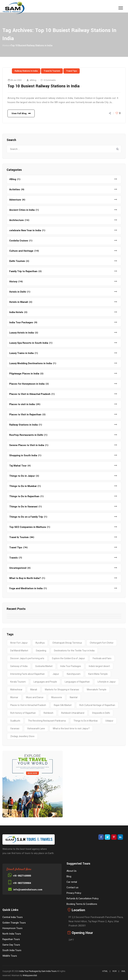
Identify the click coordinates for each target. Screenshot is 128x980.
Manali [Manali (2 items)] (34, 690)
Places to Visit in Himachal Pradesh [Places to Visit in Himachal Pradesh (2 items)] (28, 705)
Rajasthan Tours (11, 939)
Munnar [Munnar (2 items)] (14, 697)
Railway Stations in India (26, 71)
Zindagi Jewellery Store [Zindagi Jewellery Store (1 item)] (22, 736)
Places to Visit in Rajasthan (25, 415)
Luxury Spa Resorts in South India (29, 343)
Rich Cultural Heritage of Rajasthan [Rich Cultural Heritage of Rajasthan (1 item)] (97, 705)
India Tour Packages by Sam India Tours (38, 971)
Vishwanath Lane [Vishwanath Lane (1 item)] (36, 729)
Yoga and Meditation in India (26, 588)
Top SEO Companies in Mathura (28, 527)
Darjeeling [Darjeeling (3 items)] (41, 651)
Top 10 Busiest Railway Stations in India (44, 86)
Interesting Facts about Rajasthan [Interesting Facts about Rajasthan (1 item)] (27, 674)
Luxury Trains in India (21, 353)
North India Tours (12, 934)
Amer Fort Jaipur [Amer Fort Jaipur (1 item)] (19, 643)
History (13, 282)
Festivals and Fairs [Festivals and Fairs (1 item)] (102, 658)
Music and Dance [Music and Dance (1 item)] (35, 697)
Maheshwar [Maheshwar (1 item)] (16, 690)
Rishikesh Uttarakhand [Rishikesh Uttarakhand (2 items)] (73, 713)
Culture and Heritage (21, 251)
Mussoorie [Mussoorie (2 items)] (57, 697)
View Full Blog (19, 113)
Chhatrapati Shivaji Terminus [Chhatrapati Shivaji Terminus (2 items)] (67, 643)
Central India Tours (13, 917)
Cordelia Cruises (19, 241)
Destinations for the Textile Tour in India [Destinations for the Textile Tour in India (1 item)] (74, 651)
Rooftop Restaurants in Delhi (26, 435)
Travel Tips (72, 71)
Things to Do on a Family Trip (26, 517)
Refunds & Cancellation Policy (83, 898)
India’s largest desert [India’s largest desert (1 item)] (99, 666)
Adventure (15, 200)
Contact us (72, 887)
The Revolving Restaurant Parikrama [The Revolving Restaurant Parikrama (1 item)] (47, 721)
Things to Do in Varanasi (23, 507)
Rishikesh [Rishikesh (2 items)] (48, 713)
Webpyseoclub (30, 975)
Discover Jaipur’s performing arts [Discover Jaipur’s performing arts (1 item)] (27, 658)
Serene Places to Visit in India (27, 445)
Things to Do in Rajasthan (24, 496)
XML (123, 971)
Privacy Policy (74, 893)
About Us (71, 871)
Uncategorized (18, 568)
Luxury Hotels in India (22, 333)
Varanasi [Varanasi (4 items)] (15, 729)
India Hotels (16, 312)
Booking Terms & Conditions (82, 904)
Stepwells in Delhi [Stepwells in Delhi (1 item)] (101, 713)
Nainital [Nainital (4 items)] (74, 697)
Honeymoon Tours (12, 928)
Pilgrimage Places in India (24, 374)
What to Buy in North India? (25, 578)
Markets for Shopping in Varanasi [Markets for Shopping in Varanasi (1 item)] (62, 690)
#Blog (13, 179)
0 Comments (50, 80)
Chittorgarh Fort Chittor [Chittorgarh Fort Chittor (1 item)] (102, 643)
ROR (115, 971)
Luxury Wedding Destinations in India (31, 363)
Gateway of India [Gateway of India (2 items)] (19, 666)
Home (6, 45)
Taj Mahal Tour (18, 466)
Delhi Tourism (17, 261)
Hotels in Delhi (18, 292)
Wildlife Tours (10, 956)
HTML (105, 971)
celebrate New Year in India (25, 230)
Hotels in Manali (19, 302)
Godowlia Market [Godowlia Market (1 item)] (44, 666)
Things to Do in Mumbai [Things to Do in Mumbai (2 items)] (86, 721)
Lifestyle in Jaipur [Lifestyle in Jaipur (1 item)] (107, 682)
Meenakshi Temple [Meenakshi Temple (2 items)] (97, 690)
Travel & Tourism (52, 71)
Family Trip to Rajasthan (23, 271)
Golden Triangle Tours (14, 923)
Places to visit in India (22, 404)
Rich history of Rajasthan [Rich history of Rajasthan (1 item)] (23, 713)
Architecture (17, 220)
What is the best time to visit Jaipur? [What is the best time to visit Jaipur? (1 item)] (71, 729)
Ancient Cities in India (22, 210)
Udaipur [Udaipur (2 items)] (109, 721)
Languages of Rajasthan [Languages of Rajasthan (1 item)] (77, 682)
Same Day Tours (11, 945)
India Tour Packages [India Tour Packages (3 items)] (71, 666)
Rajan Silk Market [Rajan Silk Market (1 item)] (63, 705)
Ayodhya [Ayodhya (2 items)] (40, 643)
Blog (69, 876)
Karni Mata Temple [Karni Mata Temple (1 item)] (98, 674)
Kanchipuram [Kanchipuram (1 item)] (74, 674)
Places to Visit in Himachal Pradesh (30, 394)
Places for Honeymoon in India (27, 384)
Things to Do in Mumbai (23, 486)
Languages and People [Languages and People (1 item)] (45, 682)
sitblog (33, 80)
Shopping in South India (23, 455)
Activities (15, 190)
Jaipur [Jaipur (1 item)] (56, 674)
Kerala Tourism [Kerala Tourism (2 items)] (18, 682)
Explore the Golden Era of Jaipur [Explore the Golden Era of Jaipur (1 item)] (68, 658)
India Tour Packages (21, 323)
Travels (13, 558)
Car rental (72, 882)
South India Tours (12, 950)
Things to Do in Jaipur (22, 476)
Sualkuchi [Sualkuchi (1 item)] (15, 721)
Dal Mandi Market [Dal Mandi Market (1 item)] (19, 651)
